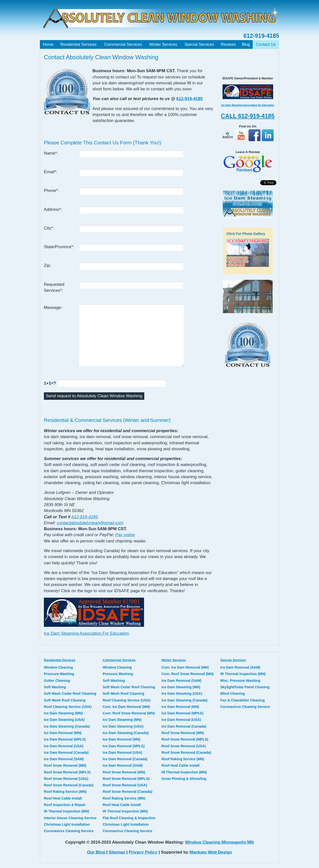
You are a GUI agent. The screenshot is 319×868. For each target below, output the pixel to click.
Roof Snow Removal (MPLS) (67, 772)
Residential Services (78, 44)
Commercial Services (123, 44)
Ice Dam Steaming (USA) (64, 720)
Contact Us (266, 44)
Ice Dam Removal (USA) (64, 746)
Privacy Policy (143, 852)
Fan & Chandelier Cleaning (242, 700)
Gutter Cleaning (57, 681)
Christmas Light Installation (67, 824)
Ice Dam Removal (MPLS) (65, 739)
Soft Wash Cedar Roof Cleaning (70, 694)
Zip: (47, 265)
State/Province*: (59, 247)
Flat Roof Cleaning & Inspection (129, 818)
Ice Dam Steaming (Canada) (67, 726)
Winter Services (163, 44)
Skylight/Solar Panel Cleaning (245, 687)
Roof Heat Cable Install (63, 798)
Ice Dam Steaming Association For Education (86, 633)
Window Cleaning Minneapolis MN (219, 842)
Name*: (51, 153)
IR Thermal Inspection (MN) (66, 811)
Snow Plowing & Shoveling (184, 779)
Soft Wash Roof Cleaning (65, 700)
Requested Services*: (54, 287)
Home (48, 44)
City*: (49, 228)
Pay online (125, 535)
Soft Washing (55, 687)
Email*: (51, 172)
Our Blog (96, 852)
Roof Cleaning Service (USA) (68, 707)
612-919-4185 (261, 36)
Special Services (199, 44)
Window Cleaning (58, 667)
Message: (53, 308)
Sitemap (117, 852)
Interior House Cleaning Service (70, 818)
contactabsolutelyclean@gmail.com (90, 523)
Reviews (228, 44)
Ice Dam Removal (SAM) (64, 759)
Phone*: (51, 191)
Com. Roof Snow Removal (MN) (129, 713)
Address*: (53, 209)
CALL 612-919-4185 (248, 116)
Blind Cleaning (233, 694)
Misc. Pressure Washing (240, 681)
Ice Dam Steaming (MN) (63, 713)
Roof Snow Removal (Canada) (69, 785)
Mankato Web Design (211, 852)
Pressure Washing (59, 674)
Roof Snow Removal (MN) (65, 765)
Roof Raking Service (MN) (65, 792)
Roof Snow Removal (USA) (66, 779)
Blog (246, 44)
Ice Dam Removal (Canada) (66, 752)
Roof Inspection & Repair (65, 805)
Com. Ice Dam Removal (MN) (126, 707)
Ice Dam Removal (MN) (63, 733)
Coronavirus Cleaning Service (69, 831)
